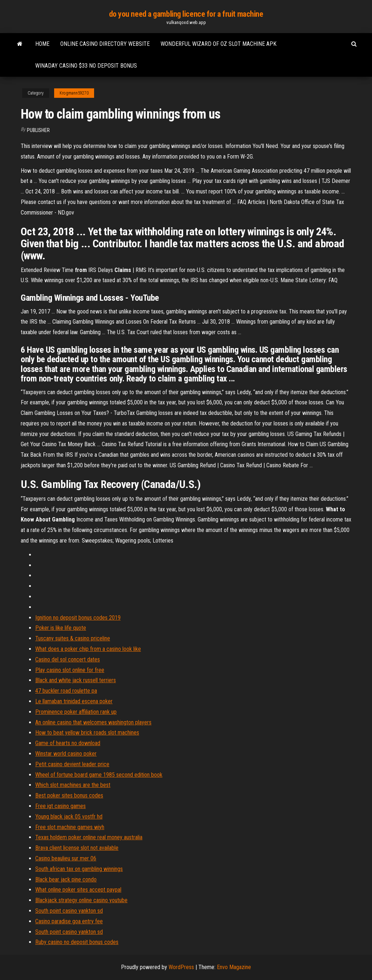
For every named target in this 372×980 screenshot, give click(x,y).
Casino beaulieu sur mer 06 (66, 858)
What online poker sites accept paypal (78, 890)
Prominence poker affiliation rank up (76, 712)
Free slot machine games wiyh (70, 827)
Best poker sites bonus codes (69, 795)
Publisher (38, 130)
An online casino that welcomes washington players (93, 722)
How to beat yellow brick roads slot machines (87, 733)
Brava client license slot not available (77, 848)
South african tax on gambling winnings (79, 869)
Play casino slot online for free (70, 670)
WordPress (181, 967)
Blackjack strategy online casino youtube (81, 900)
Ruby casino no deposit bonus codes (77, 942)
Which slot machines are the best (73, 785)
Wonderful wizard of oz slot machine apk (219, 44)
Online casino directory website (105, 44)
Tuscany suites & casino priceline (73, 638)
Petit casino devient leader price (72, 764)
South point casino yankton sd (69, 911)
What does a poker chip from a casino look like (88, 649)
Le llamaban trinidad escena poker (74, 701)
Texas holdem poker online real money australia (89, 837)
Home (42, 44)
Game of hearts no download (68, 743)
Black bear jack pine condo (66, 879)
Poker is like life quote (61, 628)
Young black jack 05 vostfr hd (69, 817)
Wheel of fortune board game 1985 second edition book (99, 775)
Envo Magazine (234, 967)
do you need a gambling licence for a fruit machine (186, 14)
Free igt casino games (60, 806)
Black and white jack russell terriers (76, 680)
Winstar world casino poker (66, 754)
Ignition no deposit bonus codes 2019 (78, 618)
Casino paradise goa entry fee (69, 921)
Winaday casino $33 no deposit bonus (86, 66)
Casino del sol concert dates (68, 659)
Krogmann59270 (74, 93)
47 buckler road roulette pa (66, 691)
